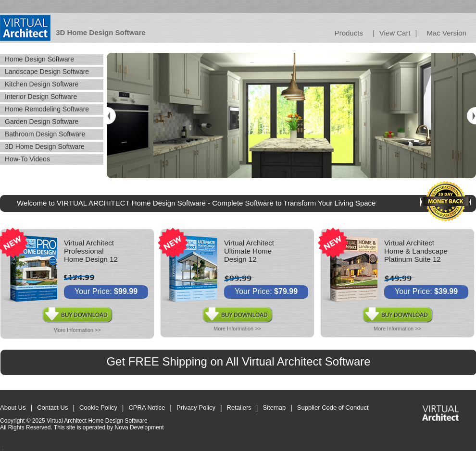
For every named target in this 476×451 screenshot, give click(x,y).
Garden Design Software (42, 122)
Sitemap (275, 408)
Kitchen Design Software (42, 84)
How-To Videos (27, 159)
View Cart (395, 33)
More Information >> (77, 330)
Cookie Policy (98, 408)
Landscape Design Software (47, 72)
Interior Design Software (41, 97)
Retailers (239, 408)
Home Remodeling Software (47, 109)
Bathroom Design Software (45, 134)
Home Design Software (39, 59)
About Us (13, 408)
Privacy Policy (196, 408)
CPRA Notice (147, 408)
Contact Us (52, 408)
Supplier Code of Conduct (333, 408)
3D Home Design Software (45, 146)
